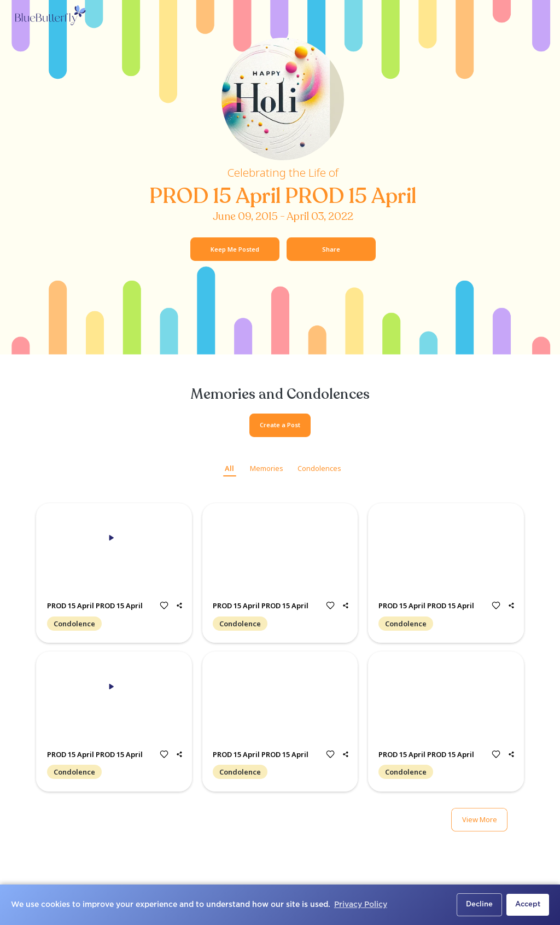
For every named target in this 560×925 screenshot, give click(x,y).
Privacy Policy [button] (361, 905)
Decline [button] (479, 904)
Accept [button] (528, 904)
